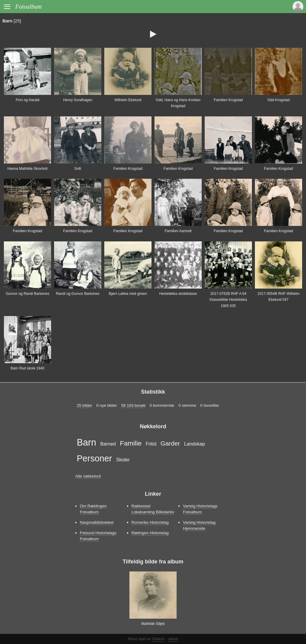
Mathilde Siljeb (153, 624)
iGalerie (158, 639)
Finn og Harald (27, 100)
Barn (7, 21)
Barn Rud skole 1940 (28, 368)
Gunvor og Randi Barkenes (27, 294)
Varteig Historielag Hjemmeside (199, 525)
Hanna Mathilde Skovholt (27, 169)
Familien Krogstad (228, 100)
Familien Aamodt (178, 231)
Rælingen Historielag (150, 533)
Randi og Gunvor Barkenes (78, 294)
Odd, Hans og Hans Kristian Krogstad (178, 103)
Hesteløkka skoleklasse (178, 294)
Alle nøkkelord (88, 476)
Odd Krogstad (279, 100)
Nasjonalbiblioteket (97, 522)
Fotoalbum (28, 7)
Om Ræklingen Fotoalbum (93, 509)
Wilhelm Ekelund (128, 100)
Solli (78, 169)
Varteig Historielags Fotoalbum (200, 509)
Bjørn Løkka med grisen (128, 294)
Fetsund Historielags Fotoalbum (98, 536)
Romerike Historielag (150, 522)
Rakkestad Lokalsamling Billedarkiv (153, 509)
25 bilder (85, 405)
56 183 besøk (133, 405)
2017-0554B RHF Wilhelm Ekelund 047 (279, 297)
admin (173, 639)
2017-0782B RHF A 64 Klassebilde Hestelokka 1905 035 (228, 300)
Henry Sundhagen (78, 100)
